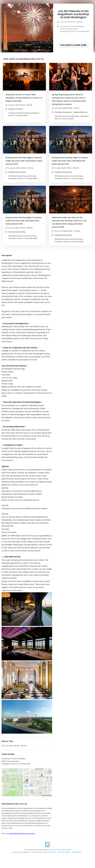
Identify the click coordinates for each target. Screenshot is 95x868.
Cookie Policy (76, 852)
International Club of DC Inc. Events (22, 833)
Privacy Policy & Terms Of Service (44, 852)
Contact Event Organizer (21, 852)
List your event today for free (60, 850)
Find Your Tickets (64, 852)
